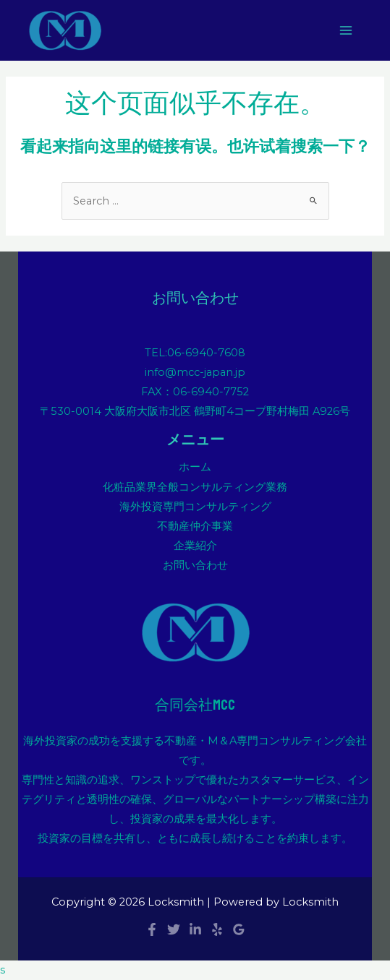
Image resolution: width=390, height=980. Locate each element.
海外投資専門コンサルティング (195, 507)
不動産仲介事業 (195, 526)
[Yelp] (217, 929)
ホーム (195, 467)
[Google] (239, 929)
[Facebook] (152, 929)
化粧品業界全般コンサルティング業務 (195, 487)
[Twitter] (174, 929)
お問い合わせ (195, 565)
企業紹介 (195, 546)
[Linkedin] (195, 929)
